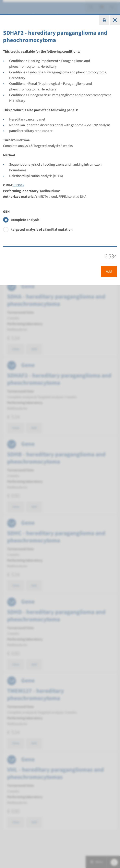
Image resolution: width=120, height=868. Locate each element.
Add (109, 271)
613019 (19, 185)
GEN (6, 212)
